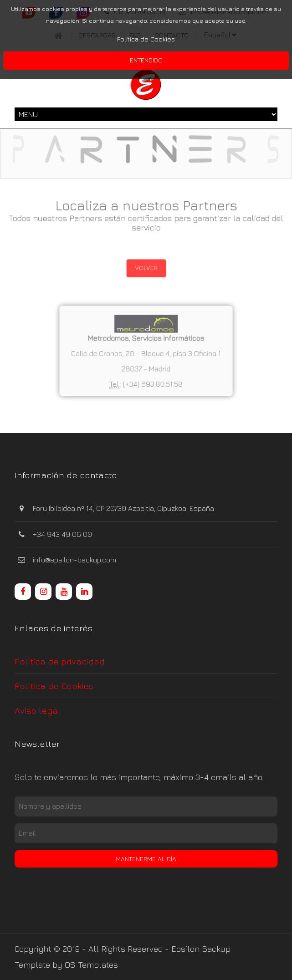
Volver (146, 268)
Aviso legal (38, 710)
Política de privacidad (60, 661)
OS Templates (91, 965)
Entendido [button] (146, 60)
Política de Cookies (146, 39)
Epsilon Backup (201, 949)
